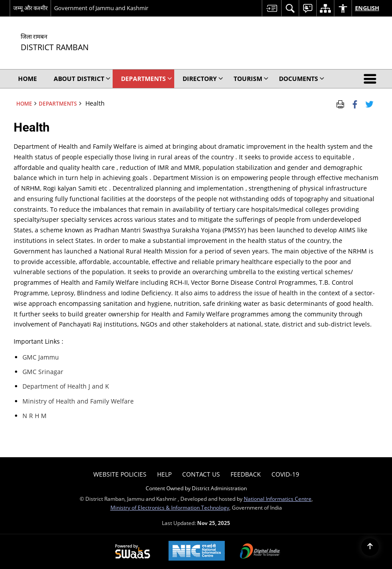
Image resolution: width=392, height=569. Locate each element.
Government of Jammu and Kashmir (101, 8)
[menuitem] (271, 8)
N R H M (35, 416)
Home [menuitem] (27, 79)
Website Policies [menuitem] (120, 474)
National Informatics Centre (278, 499)
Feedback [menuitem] (246, 474)
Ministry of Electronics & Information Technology (170, 507)
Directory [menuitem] (203, 79)
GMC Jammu (41, 357)
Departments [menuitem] (147, 79)
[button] (372, 79)
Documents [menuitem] (302, 79)
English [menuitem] (367, 8)
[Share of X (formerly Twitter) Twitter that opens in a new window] (369, 103)
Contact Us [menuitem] (201, 474)
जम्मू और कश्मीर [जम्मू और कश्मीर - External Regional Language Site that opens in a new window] (30, 8)
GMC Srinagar (43, 372)
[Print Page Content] (340, 103)
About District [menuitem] (82, 79)
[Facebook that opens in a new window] (355, 103)
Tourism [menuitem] (251, 79)
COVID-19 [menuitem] (285, 474)
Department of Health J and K (66, 386)
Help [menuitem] (164, 474)
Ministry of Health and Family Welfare (78, 401)
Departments (58, 103)
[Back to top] (370, 547)
